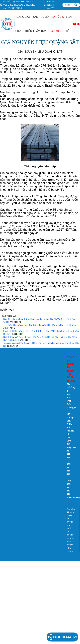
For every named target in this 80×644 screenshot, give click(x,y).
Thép (28, 166)
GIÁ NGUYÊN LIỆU (31, 52)
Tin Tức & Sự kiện (58, 24)
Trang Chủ (20, 24)
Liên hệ (69, 24)
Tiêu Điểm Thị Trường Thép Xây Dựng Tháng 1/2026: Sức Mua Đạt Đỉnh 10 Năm (39, 325)
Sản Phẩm (37, 24)
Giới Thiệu (28, 24)
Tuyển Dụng (45, 24)
